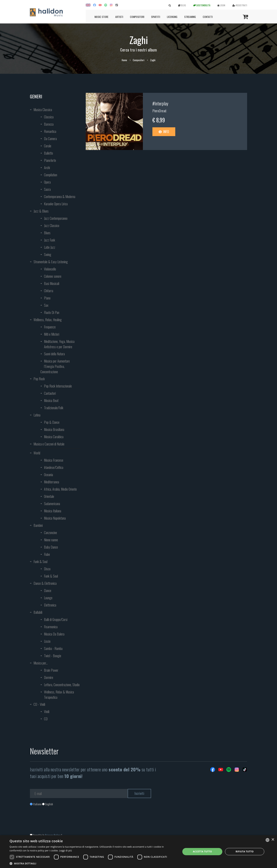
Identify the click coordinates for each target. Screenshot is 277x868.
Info (164, 132)
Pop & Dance (52, 422)
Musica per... (41, 663)
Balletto (48, 153)
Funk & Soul (40, 562)
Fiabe (47, 554)
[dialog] (138, 852)
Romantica (50, 131)
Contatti (208, 17)
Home (124, 60)
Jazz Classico (52, 225)
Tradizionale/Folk (54, 408)
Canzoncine (50, 533)
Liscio (47, 641)
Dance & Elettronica (45, 583)
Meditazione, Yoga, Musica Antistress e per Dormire (59, 344)
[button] (93, 863)
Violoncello (50, 269)
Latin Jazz (50, 247)
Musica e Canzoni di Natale (49, 444)
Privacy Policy (53, 835)
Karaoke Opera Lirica (56, 204)
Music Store (101, 17)
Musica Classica (43, 110)
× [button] (273, 840)
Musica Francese (54, 460)
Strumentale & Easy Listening (51, 262)
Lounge (48, 598)
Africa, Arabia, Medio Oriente (60, 489)
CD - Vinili (39, 704)
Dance (48, 590)
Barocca (49, 124)
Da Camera (50, 139)
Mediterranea (52, 482)
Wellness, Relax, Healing (48, 320)
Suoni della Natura (54, 354)
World (37, 453)
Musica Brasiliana (54, 429)
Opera (47, 182)
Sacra (47, 189)
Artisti (119, 17)
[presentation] (59, 821)
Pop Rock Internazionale (58, 386)
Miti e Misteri (52, 334)
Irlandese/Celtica (54, 467)
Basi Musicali (52, 283)
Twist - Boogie (53, 656)
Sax (46, 305)
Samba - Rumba (53, 648)
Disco (47, 569)
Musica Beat (51, 400)
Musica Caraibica (54, 437)
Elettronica (50, 605)
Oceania (48, 475)
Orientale (49, 496)
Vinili (47, 712)
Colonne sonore (53, 276)
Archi (47, 168)
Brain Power (51, 670)
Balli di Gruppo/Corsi (56, 619)
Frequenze (50, 327)
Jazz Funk (50, 240)
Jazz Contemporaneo (56, 218)
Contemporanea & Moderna (60, 197)
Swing (48, 254)
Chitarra (49, 291)
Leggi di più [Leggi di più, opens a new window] (65, 851)
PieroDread (159, 111)
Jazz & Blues (41, 211)
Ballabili (38, 612)
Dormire (49, 677)
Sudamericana (52, 504)
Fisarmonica (51, 627)
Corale (48, 146)
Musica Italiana (53, 511)
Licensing (172, 17)
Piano (47, 298)
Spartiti (156, 17)
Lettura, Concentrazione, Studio (62, 685)
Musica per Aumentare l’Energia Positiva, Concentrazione (55, 366)
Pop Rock (39, 379)
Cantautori (50, 393)
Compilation (51, 175)
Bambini (38, 525)
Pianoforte (50, 160)
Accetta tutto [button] (202, 852)
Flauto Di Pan (52, 312)
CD (46, 719)
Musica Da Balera (54, 634)
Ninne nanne (51, 540)
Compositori (137, 17)
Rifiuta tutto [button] (245, 852)
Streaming (190, 17)
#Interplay (160, 103)
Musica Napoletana (55, 518)
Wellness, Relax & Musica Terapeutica (59, 695)
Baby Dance (51, 547)
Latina (37, 415)
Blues (47, 233)
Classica (49, 117)
